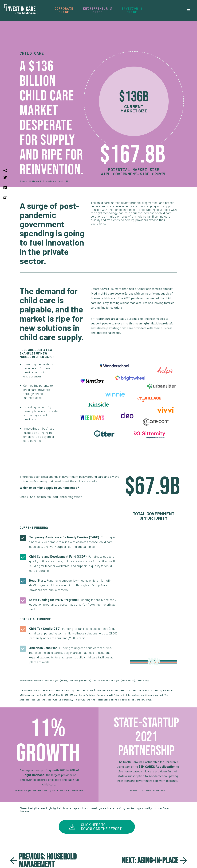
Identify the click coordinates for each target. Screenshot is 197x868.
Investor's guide (132, 10)
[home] (21, 10)
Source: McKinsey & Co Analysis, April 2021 (45, 181)
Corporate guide (64, 10)
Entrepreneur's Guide (98, 10)
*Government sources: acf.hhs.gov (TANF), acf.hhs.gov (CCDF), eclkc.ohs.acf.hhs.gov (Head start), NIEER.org (84, 680)
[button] (189, 10)
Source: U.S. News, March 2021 (148, 791)
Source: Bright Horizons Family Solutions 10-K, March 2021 (49, 791)
